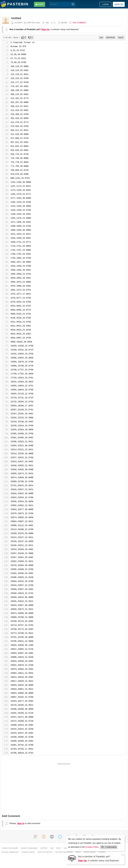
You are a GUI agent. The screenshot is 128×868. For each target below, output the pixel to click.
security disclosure (64, 852)
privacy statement (10, 852)
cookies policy (28, 852)
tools (58, 848)
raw (101, 37)
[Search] (73, 4)
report (121, 37)
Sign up (119, 4)
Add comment (79, 23)
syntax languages (29, 848)
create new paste (10, 848)
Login (105, 4)
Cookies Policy (92, 847)
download (110, 37)
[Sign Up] (72, 858)
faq (52, 848)
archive (44, 848)
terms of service (45, 852)
